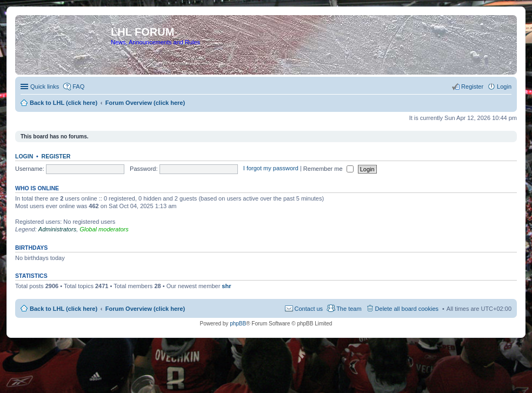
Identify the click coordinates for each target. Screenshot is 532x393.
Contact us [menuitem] (309, 309)
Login (24, 156)
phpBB (238, 324)
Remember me (328, 169)
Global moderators (104, 229)
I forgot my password (271, 169)
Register (56, 156)
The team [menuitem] (349, 309)
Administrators (57, 229)
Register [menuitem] (472, 86)
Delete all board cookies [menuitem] (407, 309)
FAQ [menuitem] (78, 86)
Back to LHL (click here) (64, 309)
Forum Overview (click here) (145, 309)
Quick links (45, 86)
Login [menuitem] (504, 86)
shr (226, 286)
